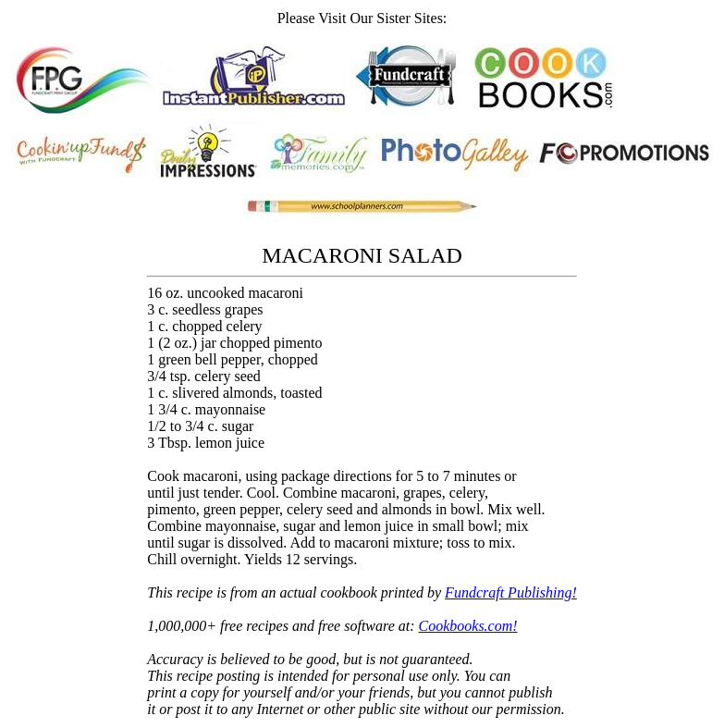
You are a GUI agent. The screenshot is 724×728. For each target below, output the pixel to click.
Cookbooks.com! (468, 626)
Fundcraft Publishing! (511, 592)
